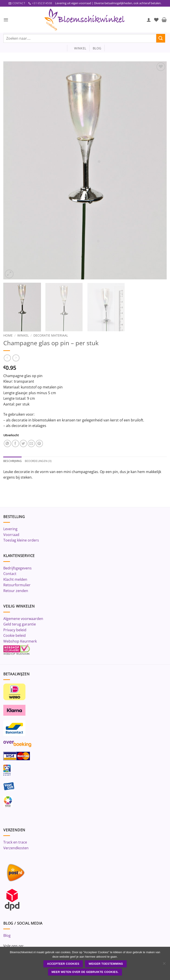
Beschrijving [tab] (13, 461)
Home (8, 336)
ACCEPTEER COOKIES (63, 964)
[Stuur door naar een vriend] (31, 444)
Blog (7, 936)
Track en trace (15, 843)
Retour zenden (16, 591)
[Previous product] (16, 358)
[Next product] (7, 358)
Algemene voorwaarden (23, 619)
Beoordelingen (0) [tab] (40, 461)
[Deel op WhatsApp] (7, 444)
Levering (10, 529)
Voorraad (11, 535)
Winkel (23, 336)
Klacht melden (15, 580)
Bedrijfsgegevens (17, 569)
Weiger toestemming (106, 964)
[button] (6, 20)
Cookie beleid (14, 636)
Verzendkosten (16, 848)
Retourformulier (17, 585)
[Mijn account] (149, 20)
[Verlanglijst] (156, 20)
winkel (78, 48)
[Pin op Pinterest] (39, 444)
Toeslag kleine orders (21, 541)
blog (97, 48)
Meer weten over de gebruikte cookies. (85, 972)
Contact (10, 574)
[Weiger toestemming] (164, 965)
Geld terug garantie (20, 625)
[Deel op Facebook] (15, 444)
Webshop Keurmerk (20, 642)
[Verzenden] (161, 38)
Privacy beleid (15, 630)
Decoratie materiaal (51, 336)
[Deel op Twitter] (23, 444)
